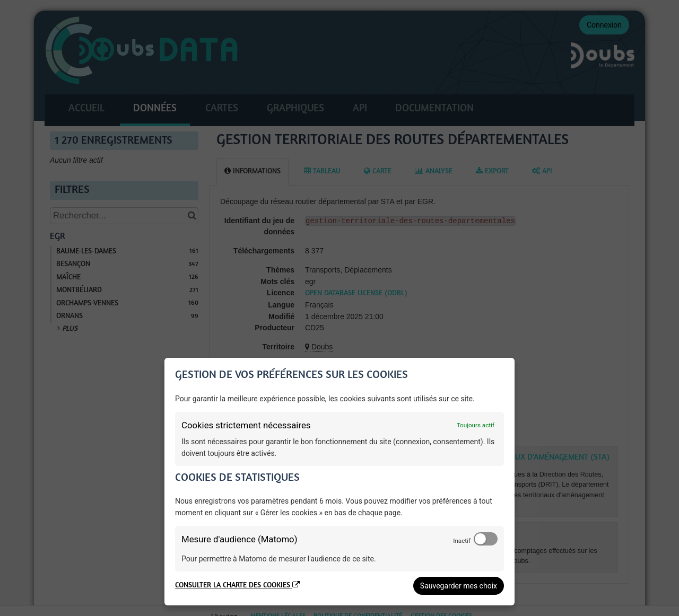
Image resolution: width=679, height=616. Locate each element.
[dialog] (339, 482)
